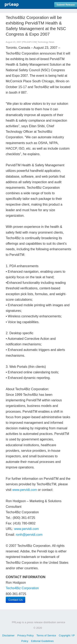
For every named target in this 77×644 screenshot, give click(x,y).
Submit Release (66, 5)
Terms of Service (46, 635)
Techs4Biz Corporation (22, 588)
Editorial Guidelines (42, 641)
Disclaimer (8, 635)
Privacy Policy (25, 635)
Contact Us (16, 600)
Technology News (46, 42)
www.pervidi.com (25, 490)
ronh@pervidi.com (29, 535)
